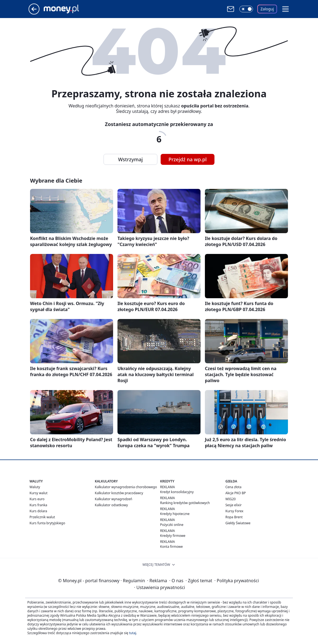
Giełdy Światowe (238, 523)
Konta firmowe (171, 547)
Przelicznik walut (42, 517)
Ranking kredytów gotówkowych (185, 503)
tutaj (132, 633)
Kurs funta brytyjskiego (47, 523)
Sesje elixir (233, 505)
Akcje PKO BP (236, 493)
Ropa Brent (234, 517)
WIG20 (231, 499)
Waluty (35, 487)
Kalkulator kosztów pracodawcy (119, 493)
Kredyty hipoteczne (175, 514)
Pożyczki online (172, 525)
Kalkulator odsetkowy (111, 505)
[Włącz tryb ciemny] (246, 9)
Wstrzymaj (130, 159)
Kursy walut (39, 493)
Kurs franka (38, 505)
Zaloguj (267, 9)
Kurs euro (37, 499)
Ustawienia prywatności (160, 587)
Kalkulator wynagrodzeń (114, 499)
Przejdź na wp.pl (188, 159)
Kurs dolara (38, 511)
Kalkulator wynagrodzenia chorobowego (126, 487)
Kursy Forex (234, 511)
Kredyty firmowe (173, 536)
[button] (285, 9)
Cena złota (233, 487)
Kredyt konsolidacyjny (177, 492)
